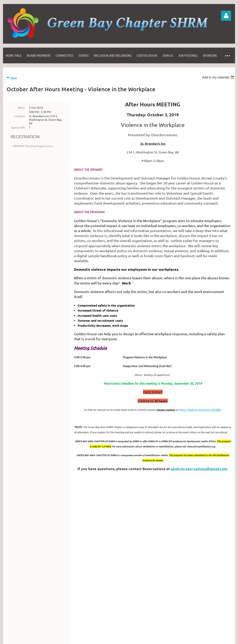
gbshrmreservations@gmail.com (199, 469)
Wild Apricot (187, 623)
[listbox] (219, 77)
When (21, 108)
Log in (226, 16)
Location (19, 116)
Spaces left (18, 127)
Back (14, 78)
